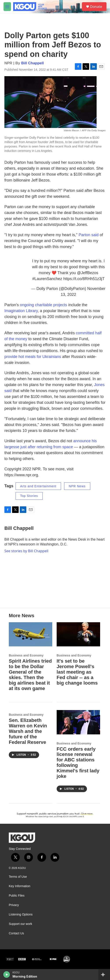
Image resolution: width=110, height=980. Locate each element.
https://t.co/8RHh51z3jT (84, 279)
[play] (7, 975)
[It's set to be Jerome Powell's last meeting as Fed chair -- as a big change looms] (78, 634)
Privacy (14, 905)
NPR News (77, 486)
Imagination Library (21, 311)
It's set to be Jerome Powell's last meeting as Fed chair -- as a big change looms (77, 672)
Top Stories (29, 496)
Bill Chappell (33, 63)
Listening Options (21, 914)
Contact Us (16, 933)
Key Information (20, 886)
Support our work (21, 924)
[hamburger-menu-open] (7, 7)
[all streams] (104, 975)
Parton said (89, 235)
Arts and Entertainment (38, 486)
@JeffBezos (88, 273)
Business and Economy (26, 655)
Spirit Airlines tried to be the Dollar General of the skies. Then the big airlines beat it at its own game (30, 675)
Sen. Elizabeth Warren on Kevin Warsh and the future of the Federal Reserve (28, 731)
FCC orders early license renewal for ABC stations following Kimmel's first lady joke (78, 763)
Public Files (17, 896)
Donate (96, 7)
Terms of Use (18, 877)
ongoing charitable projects (43, 305)
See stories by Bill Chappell (26, 551)
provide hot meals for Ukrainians (33, 357)
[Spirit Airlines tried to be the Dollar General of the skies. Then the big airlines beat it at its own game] (31, 634)
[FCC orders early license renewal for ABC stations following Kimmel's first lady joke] (78, 722)
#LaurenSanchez (47, 279)
